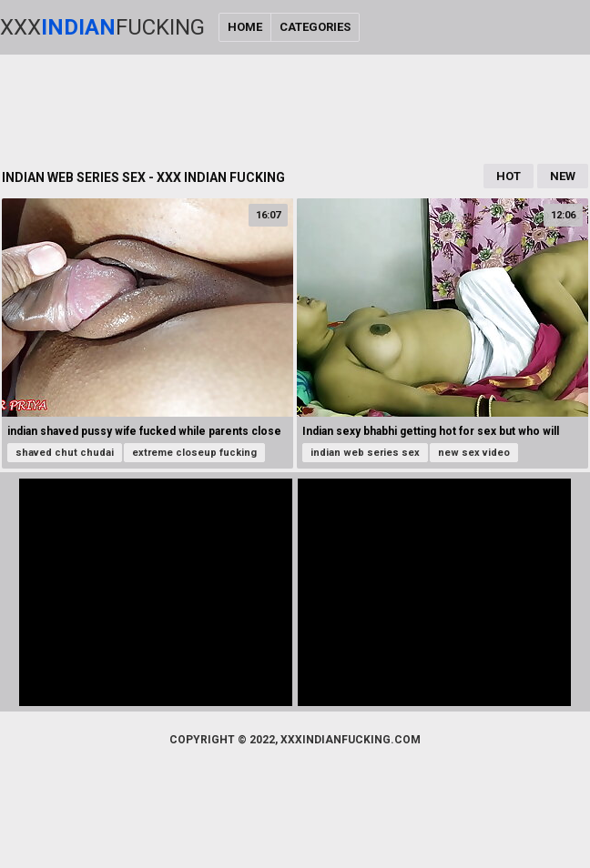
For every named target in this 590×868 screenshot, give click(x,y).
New (563, 176)
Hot (509, 176)
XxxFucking (102, 27)
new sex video (474, 453)
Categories (315, 27)
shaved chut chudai (65, 453)
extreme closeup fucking (194, 453)
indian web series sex (365, 453)
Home (245, 27)
